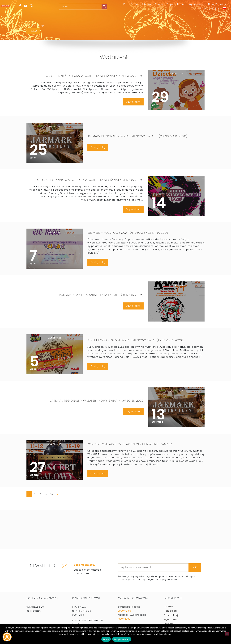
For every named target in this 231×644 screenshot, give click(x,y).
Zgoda (106, 639)
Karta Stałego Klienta (137, 4)
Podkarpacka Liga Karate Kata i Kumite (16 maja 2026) (101, 295)
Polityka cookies (122, 639)
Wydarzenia (196, 4)
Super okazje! (176, 4)
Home (30, 26)
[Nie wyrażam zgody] (227, 634)
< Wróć (33, 31)
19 (52, 494)
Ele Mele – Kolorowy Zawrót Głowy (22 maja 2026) (128, 233)
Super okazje (172, 615)
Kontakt (168, 607)
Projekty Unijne (210, 9)
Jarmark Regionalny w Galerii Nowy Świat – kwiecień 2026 (97, 401)
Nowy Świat (216, 4)
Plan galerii (171, 611)
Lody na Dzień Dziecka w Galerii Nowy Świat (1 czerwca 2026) (94, 76)
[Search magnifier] (104, 7)
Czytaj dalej (133, 102)
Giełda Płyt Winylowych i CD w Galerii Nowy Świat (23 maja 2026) (90, 180)
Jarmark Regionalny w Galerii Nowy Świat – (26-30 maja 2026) (137, 136)
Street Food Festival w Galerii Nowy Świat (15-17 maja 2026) (135, 340)
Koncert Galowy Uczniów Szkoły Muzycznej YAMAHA (130, 445)
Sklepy (159, 4)
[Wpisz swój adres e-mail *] (160, 568)
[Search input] (84, 7)
